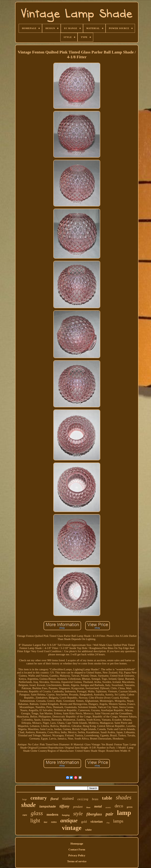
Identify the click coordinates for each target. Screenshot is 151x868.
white (88, 830)
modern (52, 814)
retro (54, 822)
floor (89, 807)
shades (123, 797)
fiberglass (94, 814)
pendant (78, 807)
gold (84, 822)
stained (68, 798)
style (78, 814)
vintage (72, 828)
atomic (108, 807)
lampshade (48, 807)
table (107, 798)
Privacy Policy (77, 855)
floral (54, 799)
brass (95, 799)
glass (37, 813)
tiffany (64, 806)
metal (98, 806)
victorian (97, 822)
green (130, 807)
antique (69, 820)
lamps (118, 821)
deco (119, 806)
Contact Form (77, 850)
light (35, 820)
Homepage (77, 844)
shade (29, 805)
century (39, 798)
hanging (66, 815)
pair (109, 814)
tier (46, 822)
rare (25, 815)
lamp (124, 813)
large (24, 799)
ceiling (83, 799)
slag (108, 823)
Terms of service (77, 861)
